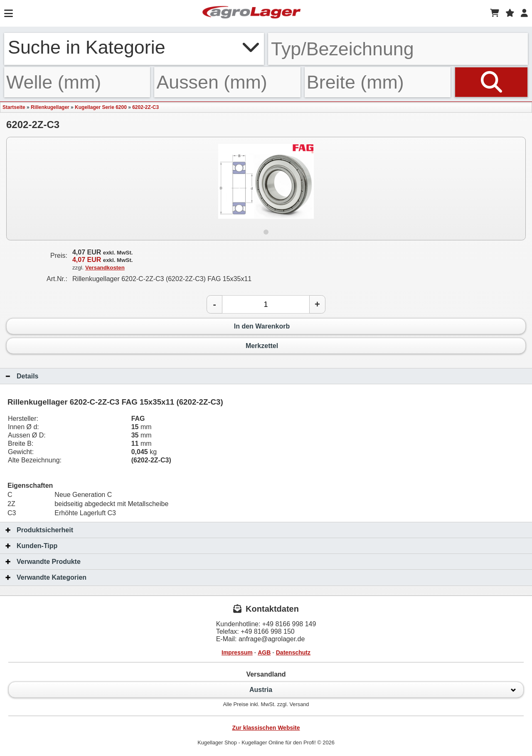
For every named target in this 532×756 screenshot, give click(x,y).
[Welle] (77, 82)
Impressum (237, 652)
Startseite (14, 107)
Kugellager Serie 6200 (101, 107)
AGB (264, 652)
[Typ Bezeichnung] (398, 49)
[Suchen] (491, 82)
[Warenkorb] (495, 13)
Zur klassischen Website (266, 728)
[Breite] (378, 82)
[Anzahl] (266, 304)
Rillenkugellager (50, 107)
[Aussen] (227, 82)
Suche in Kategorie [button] (134, 47)
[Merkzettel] (510, 13)
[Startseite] (251, 13)
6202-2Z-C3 (145, 107)
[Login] (524, 13)
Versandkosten (105, 268)
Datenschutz (293, 652)
